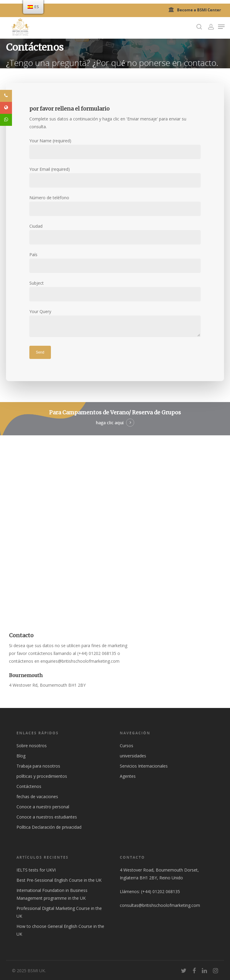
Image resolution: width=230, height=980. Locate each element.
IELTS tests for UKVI (36, 870)
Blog (21, 756)
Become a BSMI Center (194, 10)
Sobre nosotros (32, 746)
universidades (133, 756)
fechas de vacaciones (37, 796)
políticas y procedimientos (42, 776)
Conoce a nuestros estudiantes (47, 817)
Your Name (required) (115, 148)
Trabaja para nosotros (38, 766)
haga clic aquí (110, 423)
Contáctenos (29, 786)
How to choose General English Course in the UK (60, 930)
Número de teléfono (115, 205)
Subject (115, 291)
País (115, 262)
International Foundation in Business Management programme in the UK (52, 894)
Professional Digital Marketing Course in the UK (59, 912)
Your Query (115, 324)
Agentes (128, 776)
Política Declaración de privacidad (49, 827)
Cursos (127, 746)
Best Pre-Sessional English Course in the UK (59, 880)
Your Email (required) (115, 177)
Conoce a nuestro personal (43, 807)
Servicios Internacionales (144, 766)
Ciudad (115, 234)
